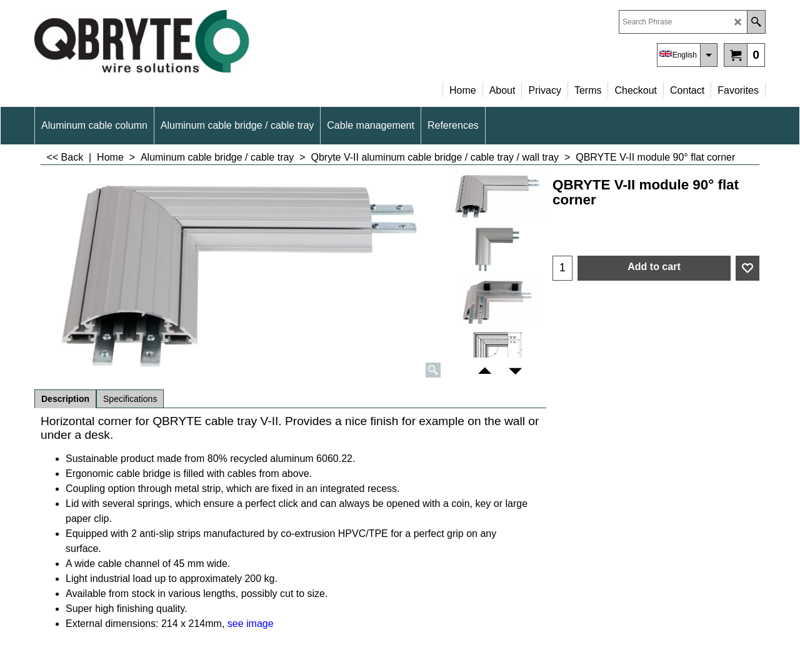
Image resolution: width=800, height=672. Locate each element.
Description (65, 399)
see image (251, 624)
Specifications (130, 399)
